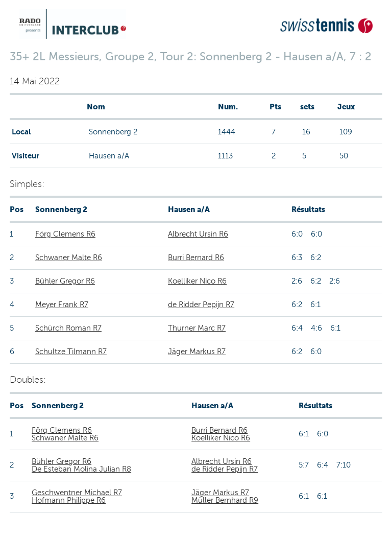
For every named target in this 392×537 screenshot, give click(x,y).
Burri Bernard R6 (196, 258)
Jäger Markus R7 (197, 352)
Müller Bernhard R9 (225, 500)
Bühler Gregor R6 (65, 281)
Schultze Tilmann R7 (71, 352)
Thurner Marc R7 (197, 328)
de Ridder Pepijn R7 (201, 305)
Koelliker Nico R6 (197, 281)
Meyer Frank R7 (62, 305)
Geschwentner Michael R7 (77, 493)
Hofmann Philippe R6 (69, 500)
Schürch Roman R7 (68, 328)
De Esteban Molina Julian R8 (81, 469)
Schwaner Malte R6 (69, 258)
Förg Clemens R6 (65, 234)
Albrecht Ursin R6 (198, 234)
